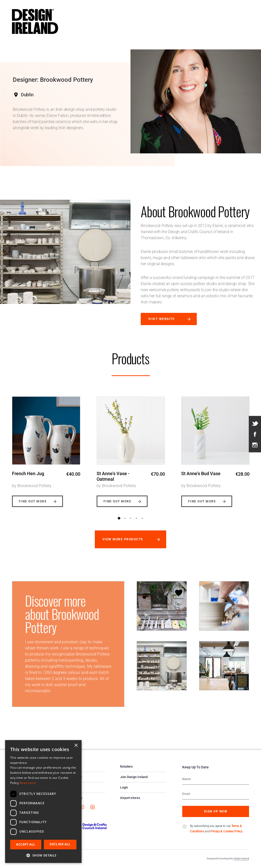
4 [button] (137, 518)
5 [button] (142, 518)
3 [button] (131, 518)
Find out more (33, 501)
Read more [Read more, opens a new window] (28, 783)
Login (124, 787)
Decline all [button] (60, 844)
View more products (123, 539)
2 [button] (125, 518)
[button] (43, 855)
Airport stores (130, 798)
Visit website (161, 319)
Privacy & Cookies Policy (226, 831)
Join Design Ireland (134, 777)
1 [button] (119, 518)
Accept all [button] (26, 844)
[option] (46, 448)
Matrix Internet (242, 858)
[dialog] (43, 802)
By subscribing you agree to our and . (216, 829)
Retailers (126, 766)
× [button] (76, 746)
